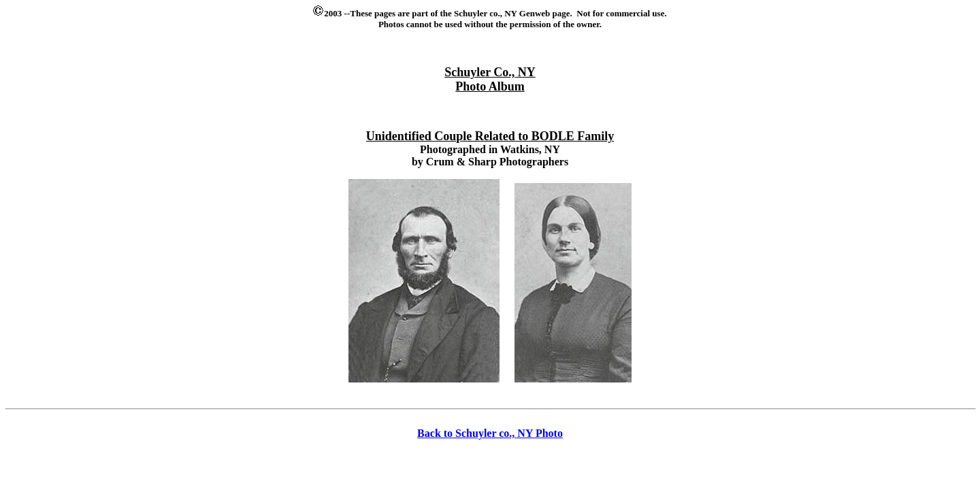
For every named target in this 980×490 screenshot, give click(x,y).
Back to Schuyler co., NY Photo (490, 433)
